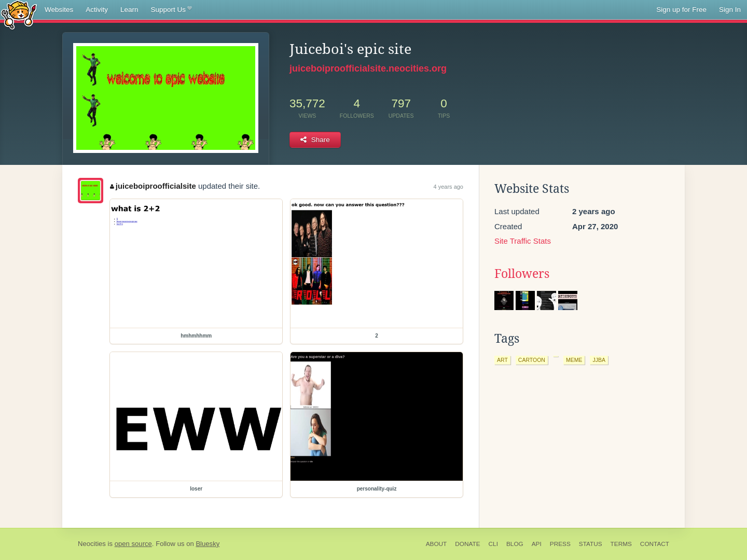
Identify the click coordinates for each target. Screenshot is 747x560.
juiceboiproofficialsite (153, 186)
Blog (515, 544)
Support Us (171, 10)
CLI (493, 544)
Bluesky (208, 544)
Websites (59, 10)
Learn (129, 10)
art (502, 360)
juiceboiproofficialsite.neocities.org (368, 68)
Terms (621, 544)
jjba (599, 360)
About (437, 544)
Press (560, 544)
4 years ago (448, 187)
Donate (467, 544)
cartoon (532, 360)
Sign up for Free (681, 10)
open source (133, 544)
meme (574, 360)
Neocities (92, 544)
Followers (522, 274)
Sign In (730, 10)
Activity (97, 10)
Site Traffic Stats (523, 241)
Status (591, 544)
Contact (655, 544)
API (537, 544)
